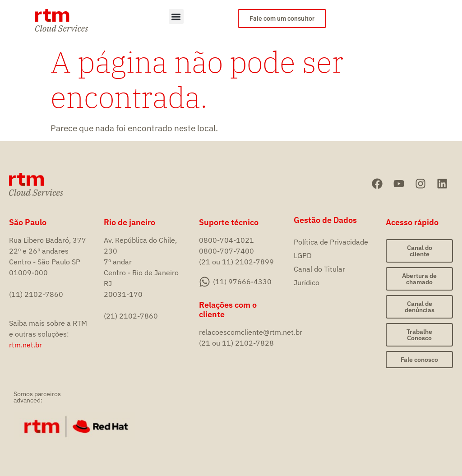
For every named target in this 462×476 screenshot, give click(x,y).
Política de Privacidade (331, 242)
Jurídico (307, 282)
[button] (176, 16)
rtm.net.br (25, 345)
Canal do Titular (319, 269)
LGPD (303, 255)
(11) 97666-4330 (242, 282)
